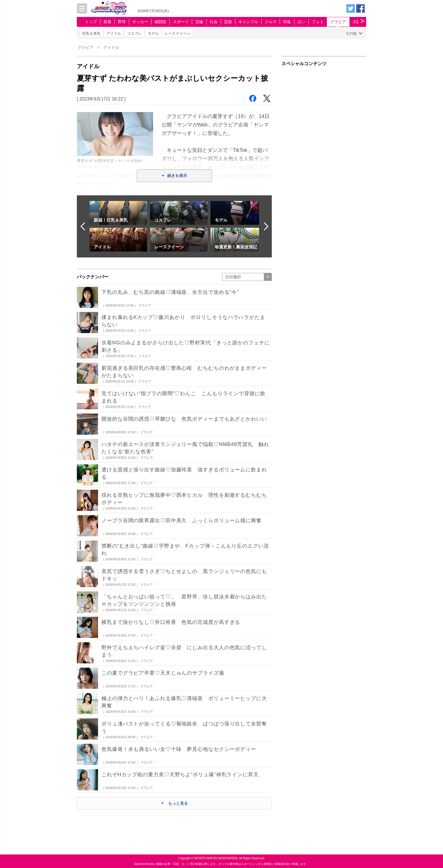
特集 (287, 22)
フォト (318, 22)
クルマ (271, 22)
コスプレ (134, 33)
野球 (122, 22)
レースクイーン (178, 33)
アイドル (114, 33)
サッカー (140, 22)
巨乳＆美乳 (91, 33)
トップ (91, 22)
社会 (214, 22)
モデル (153, 33)
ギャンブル (248, 22)
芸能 (228, 22)
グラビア (338, 22)
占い (301, 22)
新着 (107, 22)
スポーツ (181, 22)
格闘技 (160, 22)
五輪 (199, 22)
